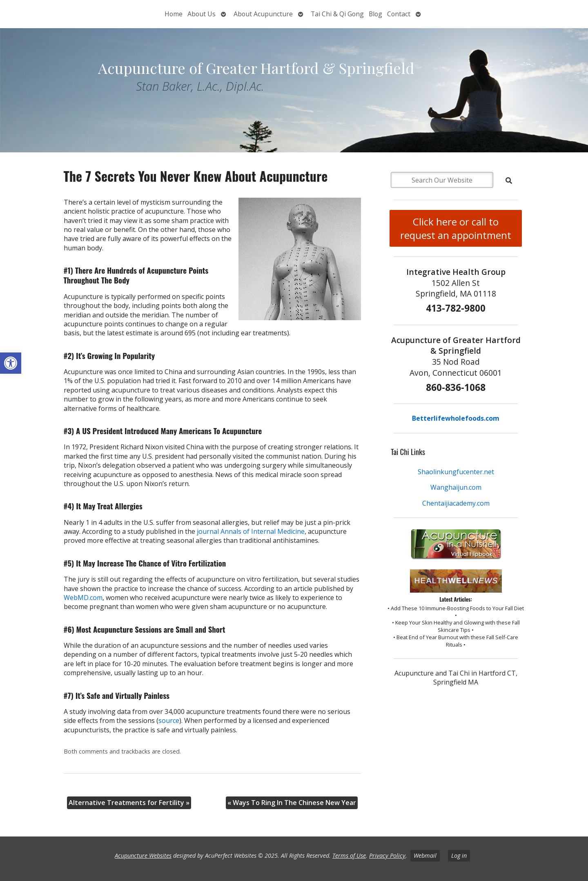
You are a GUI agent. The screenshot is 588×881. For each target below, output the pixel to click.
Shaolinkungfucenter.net (456, 472)
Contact (399, 14)
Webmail (425, 855)
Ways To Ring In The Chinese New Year (292, 803)
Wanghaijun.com (456, 487)
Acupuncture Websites (143, 855)
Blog (375, 14)
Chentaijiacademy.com (456, 503)
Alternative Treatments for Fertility (129, 803)
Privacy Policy (387, 855)
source (169, 720)
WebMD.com (83, 598)
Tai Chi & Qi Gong (337, 14)
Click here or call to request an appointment (456, 228)
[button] (11, 363)
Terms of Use (349, 855)
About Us (202, 14)
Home (174, 14)
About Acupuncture (263, 14)
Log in (459, 855)
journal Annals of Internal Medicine (251, 531)
